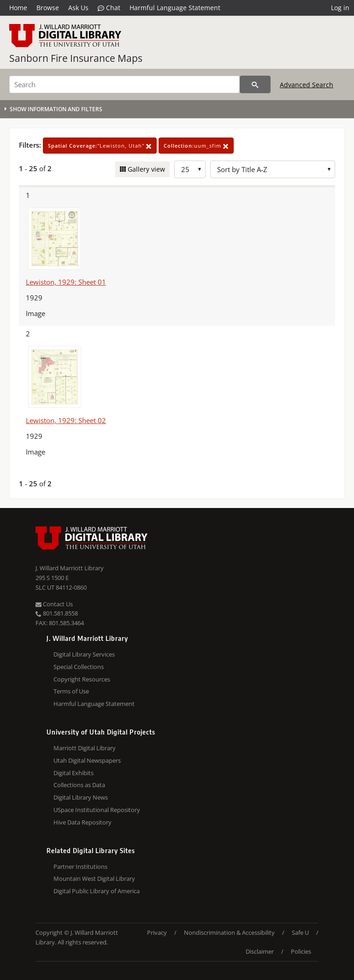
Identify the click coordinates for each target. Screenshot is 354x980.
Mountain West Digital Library (94, 878)
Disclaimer (260, 951)
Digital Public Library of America (97, 891)
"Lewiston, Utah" (100, 146)
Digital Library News (81, 797)
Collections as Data (79, 785)
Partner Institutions (80, 866)
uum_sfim (196, 146)
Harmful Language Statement (175, 8)
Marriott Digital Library (85, 748)
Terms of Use (71, 691)
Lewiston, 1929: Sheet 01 (66, 282)
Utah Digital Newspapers (87, 760)
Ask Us (78, 8)
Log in (340, 8)
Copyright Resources (82, 679)
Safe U (300, 932)
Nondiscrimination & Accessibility (229, 932)
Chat (109, 8)
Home (18, 8)
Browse (48, 8)
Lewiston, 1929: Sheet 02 (66, 420)
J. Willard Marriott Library (70, 568)
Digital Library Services (84, 654)
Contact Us (54, 604)
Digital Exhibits (74, 773)
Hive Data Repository (83, 822)
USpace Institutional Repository (97, 810)
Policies (301, 951)
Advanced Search (307, 85)
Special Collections (79, 667)
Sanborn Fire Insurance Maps (76, 58)
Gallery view (145, 169)
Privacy (157, 932)
